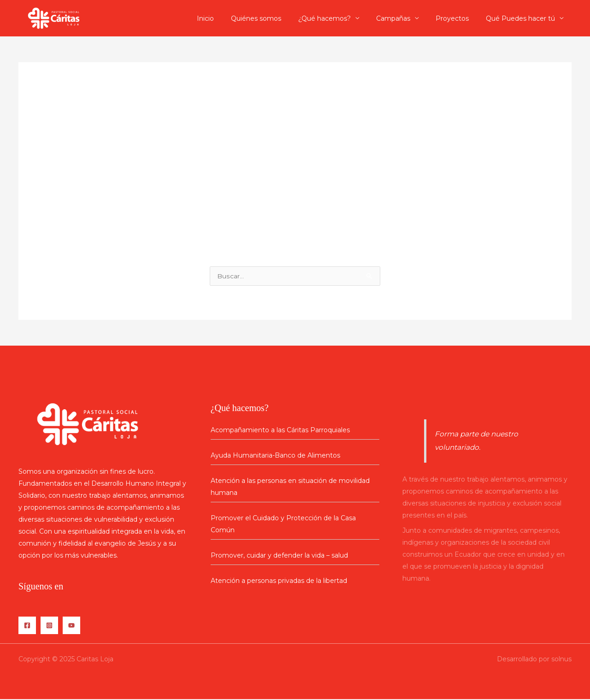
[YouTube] (71, 626)
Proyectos (458, 18)
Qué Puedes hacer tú (522, 18)
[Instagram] (49, 626)
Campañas (403, 18)
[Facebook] (27, 626)
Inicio (228, 18)
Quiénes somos (274, 18)
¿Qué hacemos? (339, 18)
